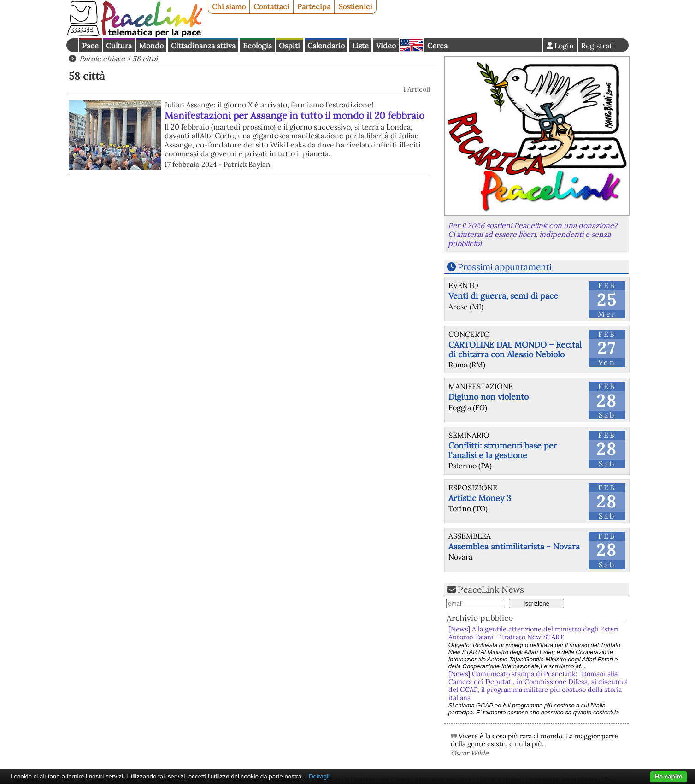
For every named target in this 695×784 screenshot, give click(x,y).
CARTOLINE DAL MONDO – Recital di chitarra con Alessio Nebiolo (515, 349)
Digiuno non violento (489, 397)
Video (386, 46)
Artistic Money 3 (480, 498)
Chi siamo (229, 6)
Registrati (598, 46)
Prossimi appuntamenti (505, 267)
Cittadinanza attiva (203, 46)
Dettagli (319, 776)
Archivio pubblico (480, 618)
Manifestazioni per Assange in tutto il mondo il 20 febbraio (294, 115)
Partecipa (314, 6)
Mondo (151, 46)
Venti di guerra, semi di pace (503, 296)
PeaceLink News (491, 589)
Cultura (119, 46)
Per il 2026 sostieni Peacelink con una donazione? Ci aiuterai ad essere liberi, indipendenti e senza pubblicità (533, 234)
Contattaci (271, 6)
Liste (360, 46)
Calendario (326, 46)
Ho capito (668, 776)
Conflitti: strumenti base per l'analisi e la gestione (503, 450)
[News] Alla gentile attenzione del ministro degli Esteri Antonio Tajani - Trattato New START (533, 633)
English (412, 45)
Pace (90, 46)
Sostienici (355, 6)
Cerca (437, 46)
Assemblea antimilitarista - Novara (514, 546)
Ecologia (257, 46)
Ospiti (289, 46)
